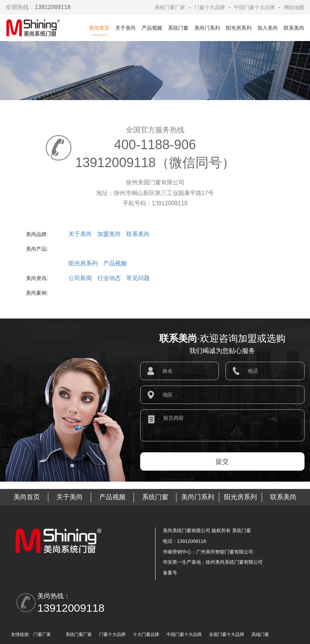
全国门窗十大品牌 (227, 634)
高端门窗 (260, 634)
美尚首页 (99, 28)
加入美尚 (268, 28)
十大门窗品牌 (146, 634)
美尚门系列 (207, 28)
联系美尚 (294, 28)
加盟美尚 (109, 234)
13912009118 (71, 608)
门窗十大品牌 (210, 7)
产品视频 (152, 28)
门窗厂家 (42, 634)
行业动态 (109, 278)
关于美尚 (126, 28)
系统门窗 (178, 28)
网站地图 (294, 7)
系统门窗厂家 (170, 7)
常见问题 (138, 278)
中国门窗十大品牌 (254, 7)
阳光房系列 (239, 28)
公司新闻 (80, 278)
